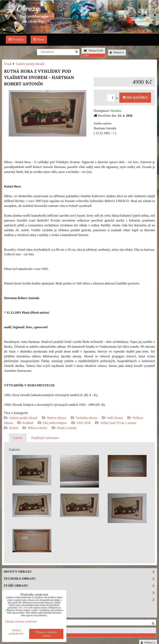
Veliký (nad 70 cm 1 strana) (118, 423)
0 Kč (86, 55)
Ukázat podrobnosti (16, 632)
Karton (14, 428)
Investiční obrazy (21, 614)
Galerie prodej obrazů (23, 418)
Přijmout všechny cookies (46, 634)
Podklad (28, 423)
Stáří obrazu (115, 418)
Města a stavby (38, 428)
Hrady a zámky (67, 428)
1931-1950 (84, 423)
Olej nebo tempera (55, 423)
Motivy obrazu (57, 418)
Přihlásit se (117, 52)
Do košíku (135, 98)
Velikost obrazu (80, 593)
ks (113, 98)
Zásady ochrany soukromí (21, 621)
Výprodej (13, 607)
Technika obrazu (87, 418)
